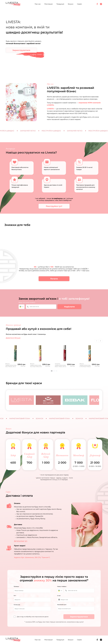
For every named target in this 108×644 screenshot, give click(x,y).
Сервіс (79, 4)
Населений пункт (62, 605)
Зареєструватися (21, 50)
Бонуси (71, 4)
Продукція (60, 4)
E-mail (59, 596)
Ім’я (15, 596)
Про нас (38, 4)
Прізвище (17, 586)
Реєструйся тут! (54, 206)
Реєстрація (49, 4)
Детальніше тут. (21, 541)
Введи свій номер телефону (27, 302)
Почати (54, 279)
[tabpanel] (15, 355)
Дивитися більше (13, 338)
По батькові (17, 605)
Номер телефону (62, 586)
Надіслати (69, 307)
